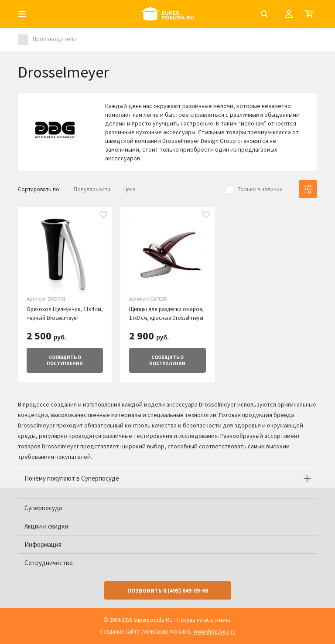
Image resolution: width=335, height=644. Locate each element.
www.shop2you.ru (214, 632)
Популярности (92, 189)
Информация (43, 544)
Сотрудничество (49, 563)
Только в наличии (260, 189)
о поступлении (65, 360)
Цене (129, 189)
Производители (55, 39)
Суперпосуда (43, 508)
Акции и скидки (46, 526)
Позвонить (168, 591)
